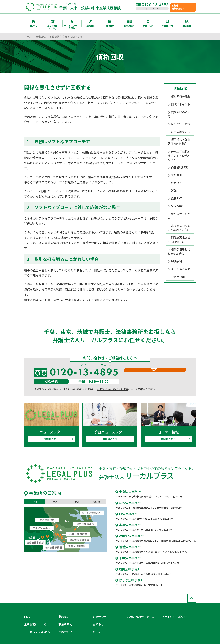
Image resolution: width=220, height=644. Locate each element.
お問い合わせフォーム (139, 612)
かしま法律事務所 (128, 577)
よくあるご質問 (179, 241)
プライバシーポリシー (174, 612)
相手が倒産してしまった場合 (179, 225)
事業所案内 (64, 617)
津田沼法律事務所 (128, 534)
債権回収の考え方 (181, 110)
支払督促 (176, 160)
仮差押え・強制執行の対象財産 (179, 133)
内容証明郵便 (178, 153)
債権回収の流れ (179, 96)
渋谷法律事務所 (127, 502)
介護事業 (186, 24)
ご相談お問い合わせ (183, 6)
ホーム (28, 36)
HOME (34, 23)
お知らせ (98, 617)
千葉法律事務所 (127, 555)
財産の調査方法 (179, 125)
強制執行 (176, 181)
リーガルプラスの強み (72, 25)
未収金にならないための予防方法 (179, 204)
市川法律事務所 (127, 523)
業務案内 (91, 23)
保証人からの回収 (181, 195)
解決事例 (110, 24)
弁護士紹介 (148, 24)
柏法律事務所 (125, 513)
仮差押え (176, 167)
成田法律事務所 (127, 566)
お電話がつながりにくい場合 (113, 389)
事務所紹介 (129, 24)
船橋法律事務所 (127, 545)
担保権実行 (177, 188)
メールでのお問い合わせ (155, 376)
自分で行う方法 (179, 118)
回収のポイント (179, 103)
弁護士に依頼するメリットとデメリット (180, 144)
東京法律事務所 (127, 491)
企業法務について (53, 25)
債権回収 (41, 36)
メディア (98, 622)
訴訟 (173, 174)
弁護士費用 (167, 23)
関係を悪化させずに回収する (179, 215)
